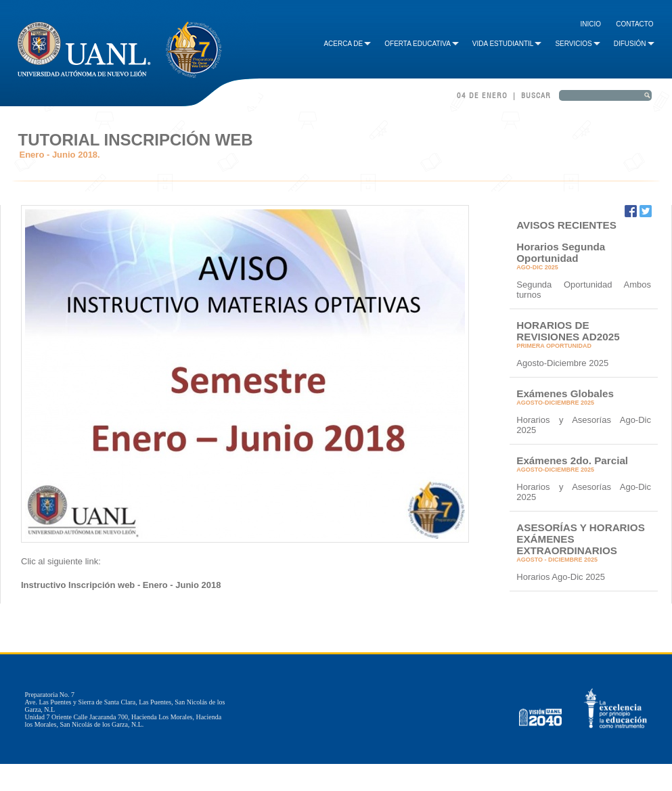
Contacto (634, 24)
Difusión (634, 44)
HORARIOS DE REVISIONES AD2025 (568, 331)
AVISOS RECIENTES (566, 225)
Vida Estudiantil (507, 44)
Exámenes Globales (565, 393)
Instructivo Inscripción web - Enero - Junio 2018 (121, 585)
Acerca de (347, 44)
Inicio (591, 24)
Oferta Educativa (422, 44)
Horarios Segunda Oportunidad (561, 252)
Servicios (577, 44)
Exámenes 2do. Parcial (572, 460)
